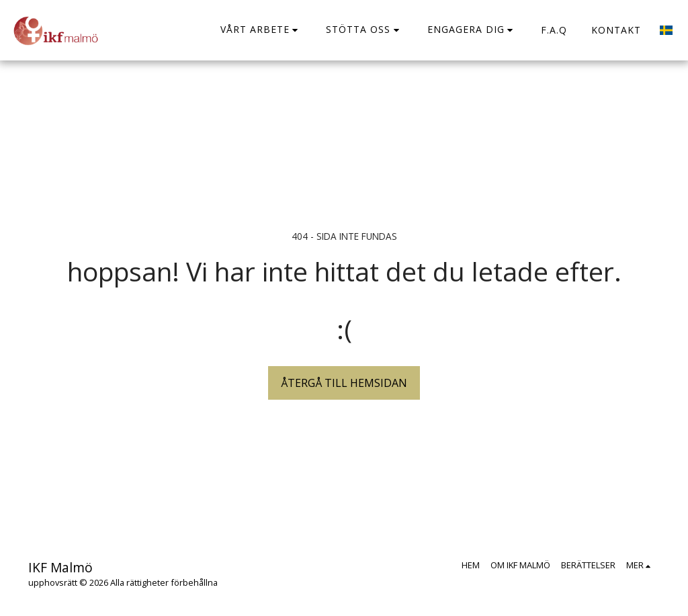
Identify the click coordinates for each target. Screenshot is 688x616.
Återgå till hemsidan (344, 383)
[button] (261, 30)
